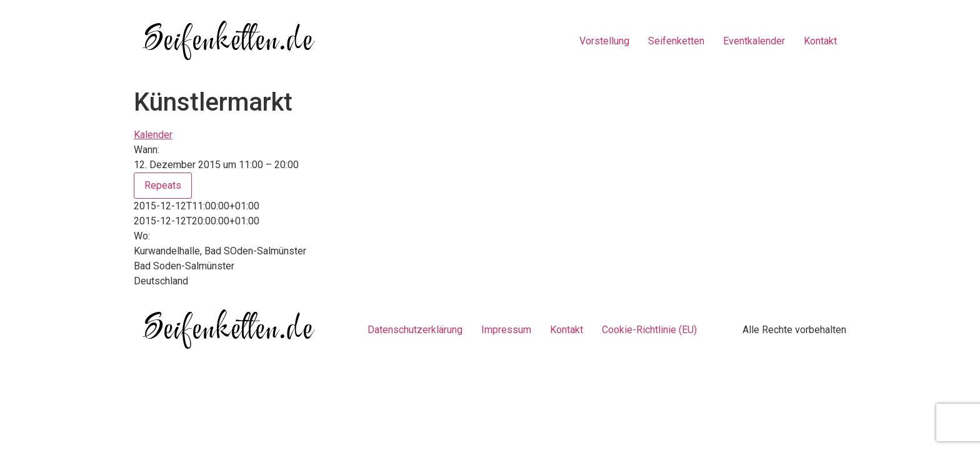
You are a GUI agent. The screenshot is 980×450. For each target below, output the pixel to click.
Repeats (163, 185)
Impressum (506, 330)
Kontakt (820, 41)
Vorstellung (604, 41)
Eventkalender (754, 41)
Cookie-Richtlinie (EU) (649, 330)
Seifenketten (676, 41)
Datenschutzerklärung (415, 330)
